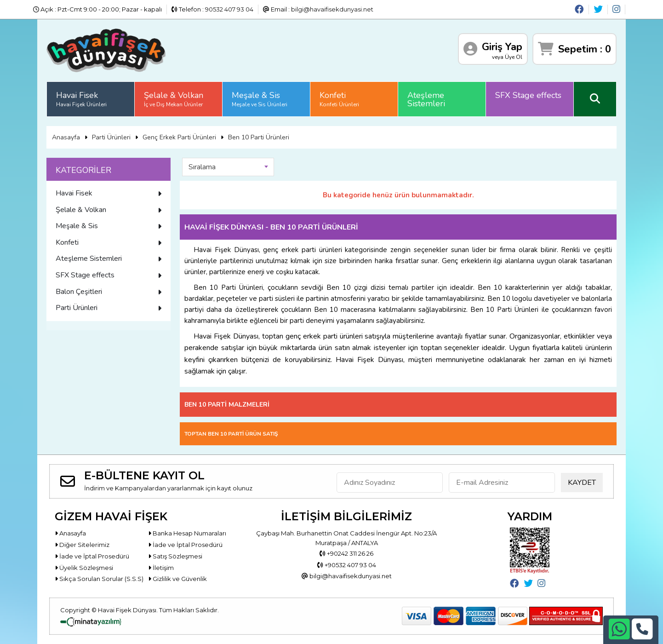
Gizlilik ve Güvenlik (177, 579)
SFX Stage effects (528, 95)
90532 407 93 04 (229, 9)
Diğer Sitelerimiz (82, 545)
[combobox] (228, 167)
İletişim (161, 568)
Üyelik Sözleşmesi (84, 568)
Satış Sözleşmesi (175, 556)
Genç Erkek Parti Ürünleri (179, 137)
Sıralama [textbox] (202, 167)
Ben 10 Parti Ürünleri (259, 137)
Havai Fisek (81, 99)
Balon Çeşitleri (109, 292)
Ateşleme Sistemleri (426, 99)
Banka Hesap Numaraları (187, 533)
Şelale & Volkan (174, 99)
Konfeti (339, 99)
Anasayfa (66, 137)
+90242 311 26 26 (346, 553)
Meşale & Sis (260, 99)
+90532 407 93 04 (347, 565)
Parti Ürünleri (111, 137)
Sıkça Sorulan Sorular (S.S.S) (99, 579)
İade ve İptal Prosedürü (185, 545)
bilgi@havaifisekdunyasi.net (332, 9)
